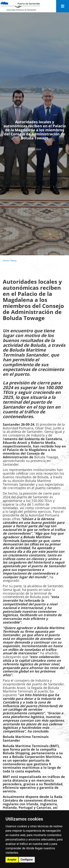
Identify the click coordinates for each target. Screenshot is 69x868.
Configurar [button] (27, 860)
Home (6, 260)
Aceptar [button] (12, 860)
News (14, 260)
